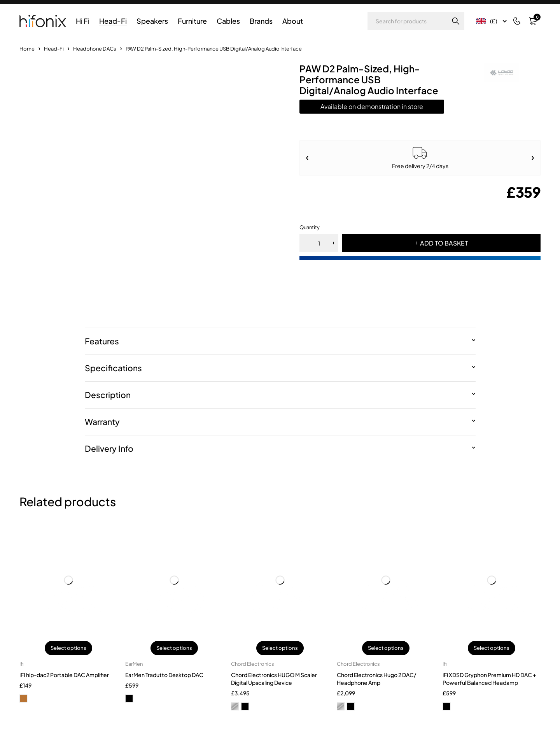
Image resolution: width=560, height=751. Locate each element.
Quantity (310, 227)
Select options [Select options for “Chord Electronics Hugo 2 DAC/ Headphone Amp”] (386, 648)
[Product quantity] (319, 243)
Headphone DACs (95, 49)
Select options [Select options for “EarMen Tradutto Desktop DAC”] (174, 648)
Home (27, 49)
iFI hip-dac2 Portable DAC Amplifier (64, 675)
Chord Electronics (253, 664)
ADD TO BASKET (444, 243)
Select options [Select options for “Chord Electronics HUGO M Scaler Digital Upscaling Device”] (280, 648)
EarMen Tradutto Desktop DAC (164, 675)
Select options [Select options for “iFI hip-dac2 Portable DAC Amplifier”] (68, 648)
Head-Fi (54, 49)
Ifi (22, 664)
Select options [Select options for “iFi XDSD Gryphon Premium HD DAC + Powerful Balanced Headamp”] (492, 648)
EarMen (134, 664)
